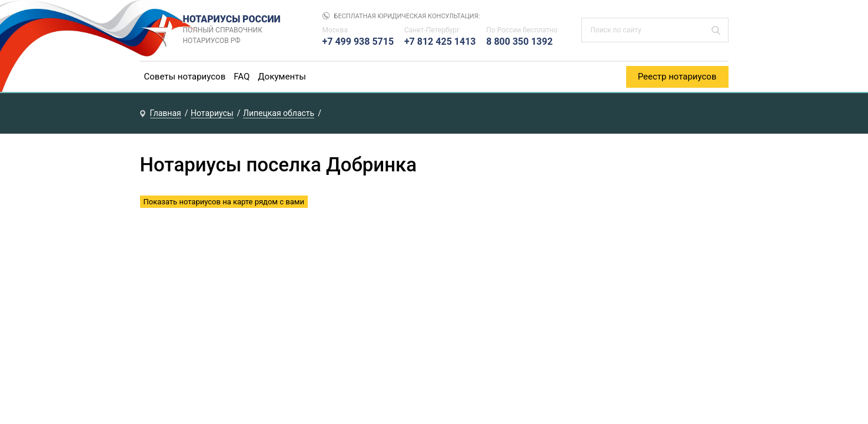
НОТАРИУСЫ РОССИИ (241, 30)
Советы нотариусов (185, 77)
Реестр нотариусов (677, 77)
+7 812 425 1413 (440, 42)
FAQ (242, 77)
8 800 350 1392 (519, 42)
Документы (282, 77)
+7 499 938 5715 (358, 42)
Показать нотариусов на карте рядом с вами (224, 202)
